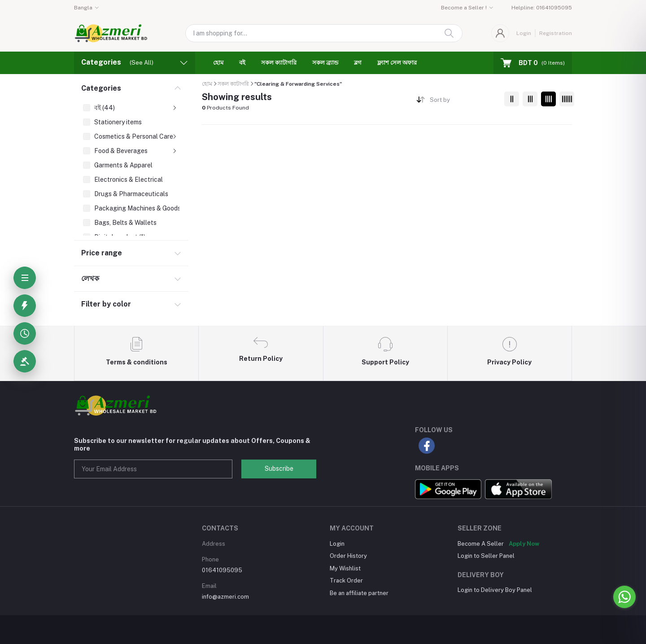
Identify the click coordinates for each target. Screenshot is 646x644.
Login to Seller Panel (486, 556)
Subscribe (279, 469)
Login (524, 33)
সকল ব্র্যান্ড (325, 63)
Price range (102, 253)
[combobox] (464, 102)
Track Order (346, 580)
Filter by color (106, 304)
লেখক (90, 278)
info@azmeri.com (225, 597)
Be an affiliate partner (359, 593)
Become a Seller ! (464, 8)
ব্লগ (358, 63)
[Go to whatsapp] (624, 597)
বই (242, 63)
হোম (218, 63)
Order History (348, 556)
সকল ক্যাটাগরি (279, 63)
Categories (101, 88)
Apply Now (524, 544)
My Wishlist (345, 568)
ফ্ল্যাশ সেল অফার (397, 63)
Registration (556, 33)
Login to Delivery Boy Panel (495, 590)
